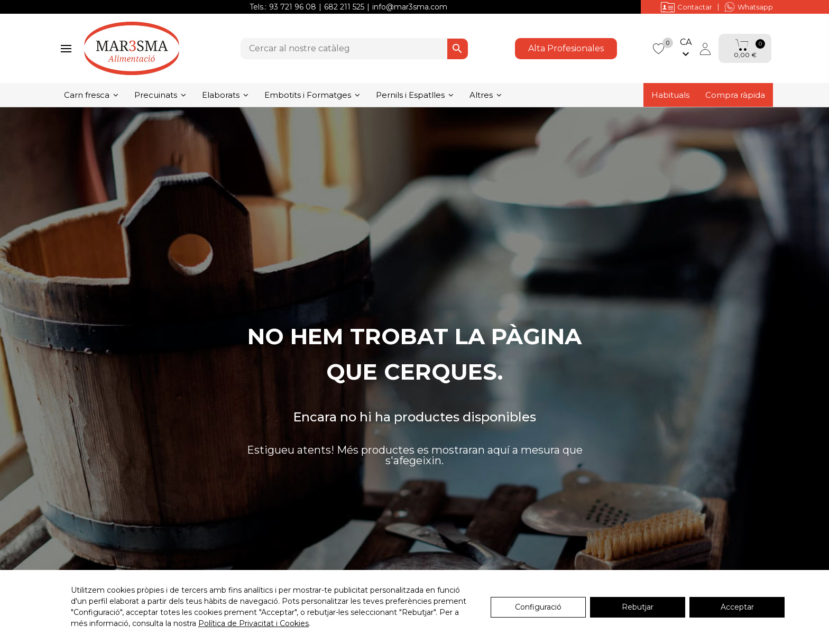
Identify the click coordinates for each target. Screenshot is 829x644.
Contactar (687, 7)
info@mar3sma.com (410, 7)
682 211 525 (344, 7)
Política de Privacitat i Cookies (254, 623)
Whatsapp (749, 7)
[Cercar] (354, 49)
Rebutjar (638, 607)
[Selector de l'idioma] (686, 49)
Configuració (538, 607)
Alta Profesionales (566, 48)
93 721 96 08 (293, 7)
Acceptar (737, 607)
